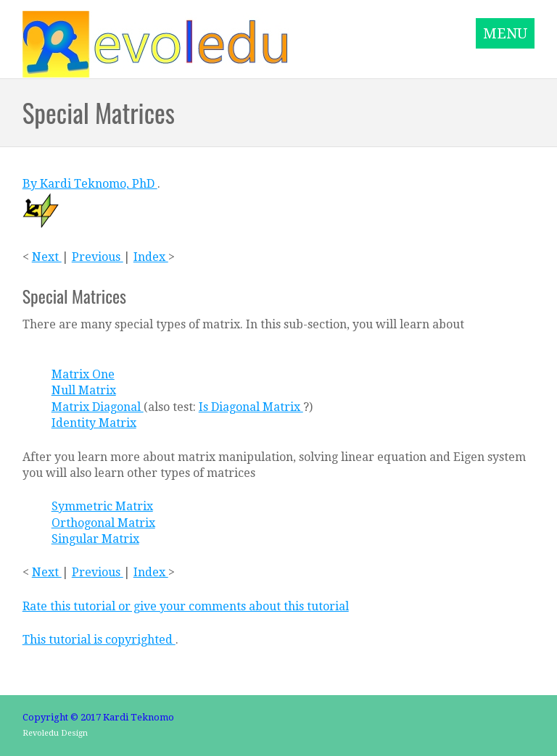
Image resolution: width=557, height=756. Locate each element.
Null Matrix (84, 390)
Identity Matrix (94, 423)
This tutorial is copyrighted (99, 640)
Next (47, 257)
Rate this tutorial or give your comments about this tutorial (186, 606)
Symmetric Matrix (102, 506)
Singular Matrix (95, 539)
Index (151, 257)
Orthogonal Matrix (103, 523)
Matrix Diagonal (98, 407)
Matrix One (83, 374)
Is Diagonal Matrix (251, 407)
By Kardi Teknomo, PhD (90, 184)
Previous (98, 257)
